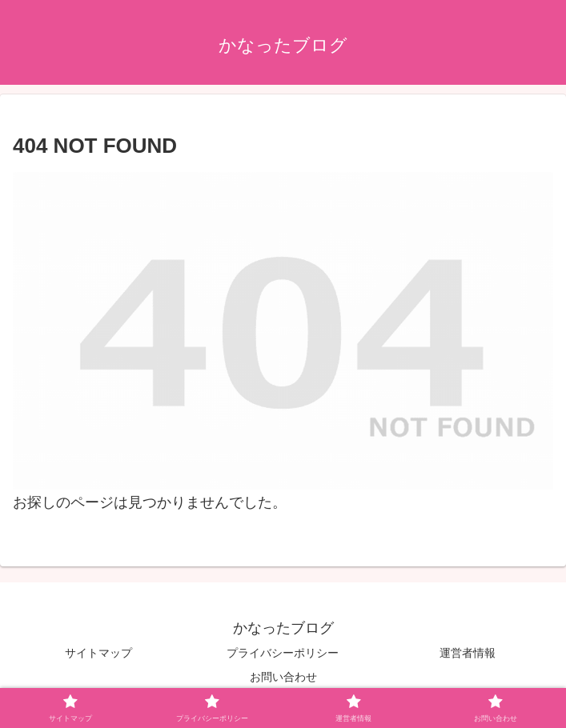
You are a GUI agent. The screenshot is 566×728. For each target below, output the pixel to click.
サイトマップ (98, 653)
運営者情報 (468, 653)
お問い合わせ (283, 677)
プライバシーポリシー (283, 653)
